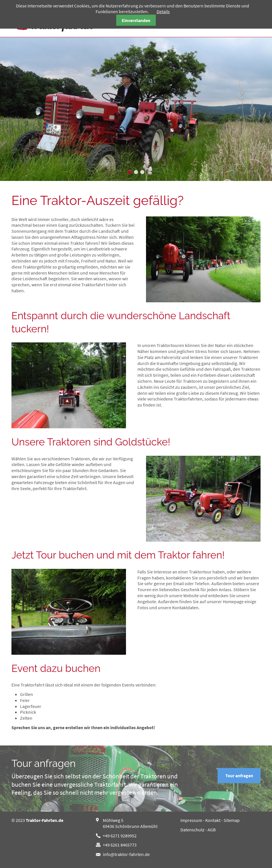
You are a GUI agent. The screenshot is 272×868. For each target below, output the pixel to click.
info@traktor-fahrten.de (126, 854)
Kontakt (213, 820)
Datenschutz (192, 830)
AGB (212, 830)
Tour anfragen (239, 776)
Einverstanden (136, 20)
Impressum (191, 820)
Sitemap (232, 820)
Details (163, 11)
